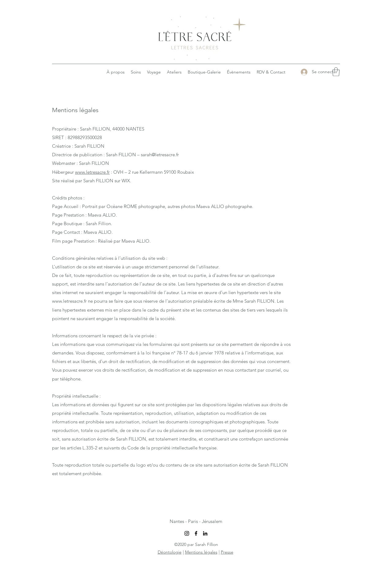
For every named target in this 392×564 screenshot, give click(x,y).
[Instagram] (187, 533)
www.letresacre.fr (92, 172)
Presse (227, 552)
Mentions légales (201, 552)
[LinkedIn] (205, 533)
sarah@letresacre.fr (160, 155)
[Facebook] (196, 533)
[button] (336, 72)
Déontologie (170, 552)
